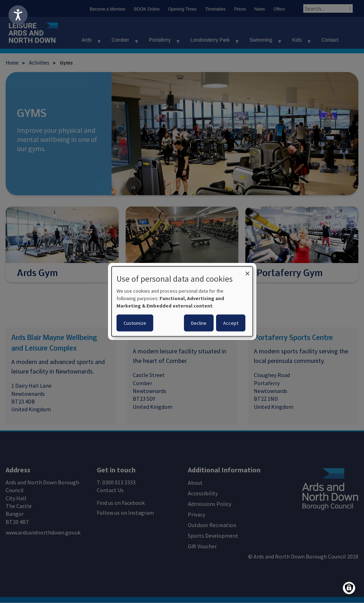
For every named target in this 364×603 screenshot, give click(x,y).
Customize (135, 323)
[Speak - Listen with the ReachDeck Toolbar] (18, 15)
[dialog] (182, 301)
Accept (231, 323)
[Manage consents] (349, 588)
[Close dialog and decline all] (247, 271)
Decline (199, 323)
